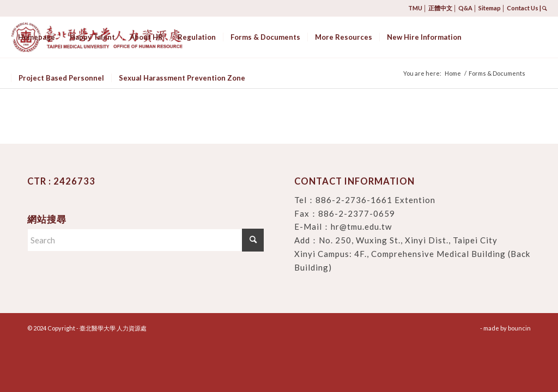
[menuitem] (37, 37)
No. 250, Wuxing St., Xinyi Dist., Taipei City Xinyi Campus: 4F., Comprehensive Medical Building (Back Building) (412, 254)
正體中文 (440, 8)
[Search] (145, 240)
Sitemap (490, 8)
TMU (415, 8)
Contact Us (523, 8)
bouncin (519, 328)
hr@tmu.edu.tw (361, 226)
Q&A (465, 8)
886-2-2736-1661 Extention (375, 200)
